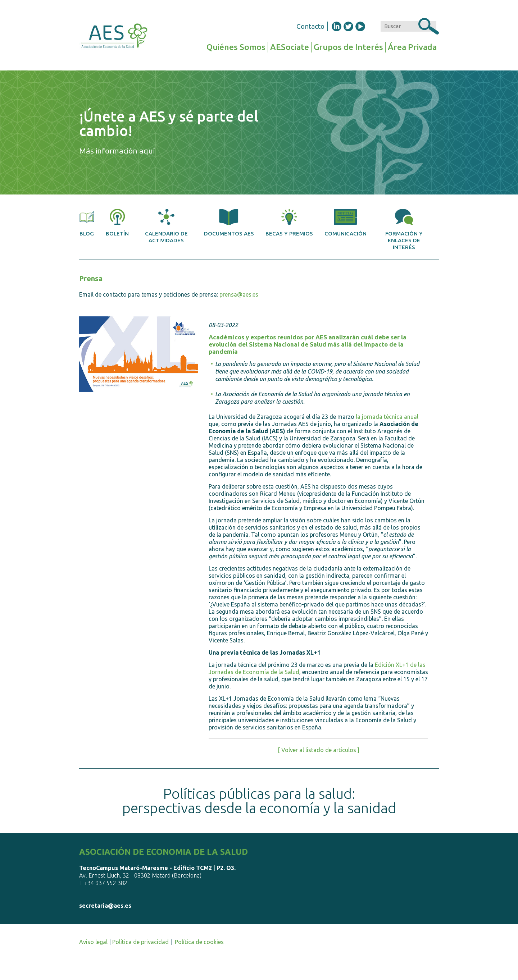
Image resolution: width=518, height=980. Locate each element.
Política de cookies (199, 942)
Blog (87, 223)
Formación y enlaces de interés (404, 230)
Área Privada (412, 47)
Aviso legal (93, 942)
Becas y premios (289, 223)
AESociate (290, 47)
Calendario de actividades (166, 226)
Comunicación (346, 223)
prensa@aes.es (239, 294)
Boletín (117, 223)
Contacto (310, 26)
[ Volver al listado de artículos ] (319, 750)
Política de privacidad (140, 942)
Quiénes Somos (236, 47)
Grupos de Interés (348, 47)
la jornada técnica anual (387, 417)
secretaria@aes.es (105, 906)
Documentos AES (229, 223)
